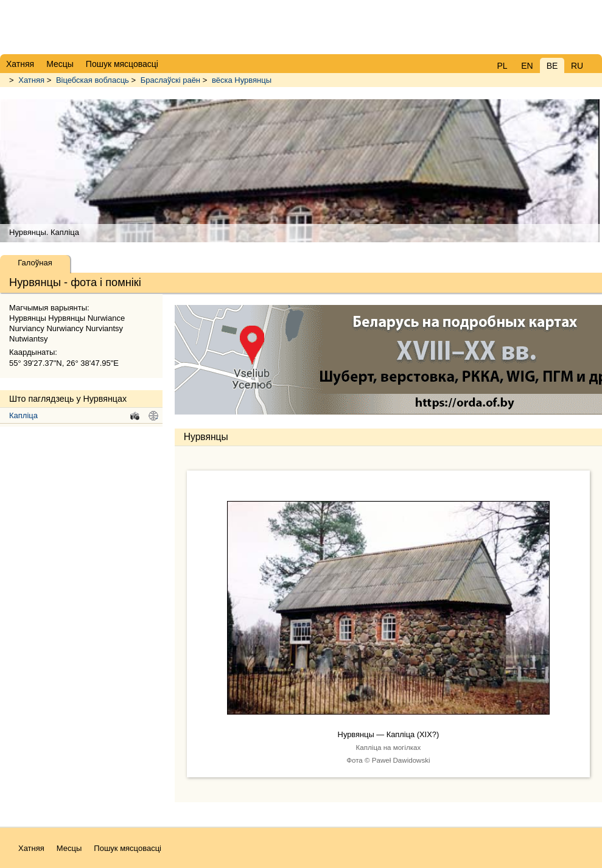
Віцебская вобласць (93, 80)
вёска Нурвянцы (242, 80)
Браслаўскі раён (170, 80)
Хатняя (31, 80)
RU (577, 66)
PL (502, 66)
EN (527, 66)
